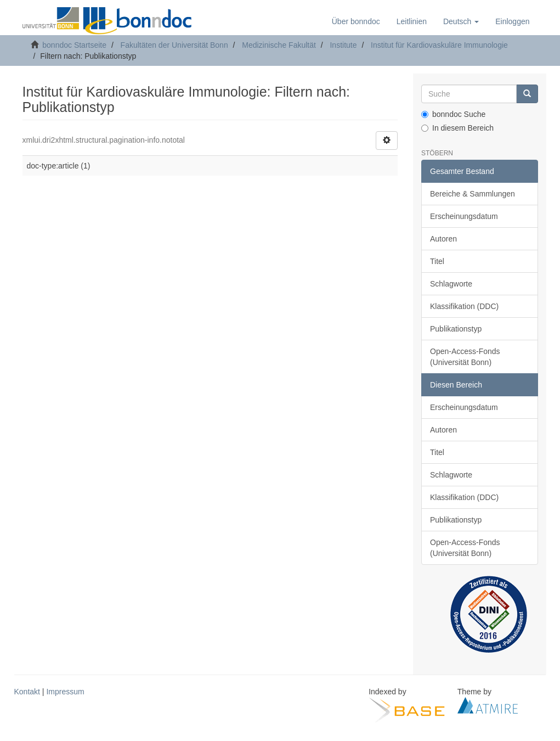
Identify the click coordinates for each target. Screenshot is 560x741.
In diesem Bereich (457, 128)
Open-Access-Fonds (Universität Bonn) (465, 357)
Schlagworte (451, 284)
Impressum (65, 692)
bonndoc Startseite (74, 45)
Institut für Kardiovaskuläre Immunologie (439, 45)
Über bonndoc (356, 21)
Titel (437, 261)
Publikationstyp (456, 329)
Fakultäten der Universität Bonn (174, 45)
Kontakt (27, 692)
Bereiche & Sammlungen (473, 194)
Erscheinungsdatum (464, 216)
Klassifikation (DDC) (464, 306)
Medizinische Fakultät (279, 45)
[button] (461, 21)
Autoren (443, 239)
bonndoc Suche (453, 114)
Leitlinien (412, 21)
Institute (343, 45)
